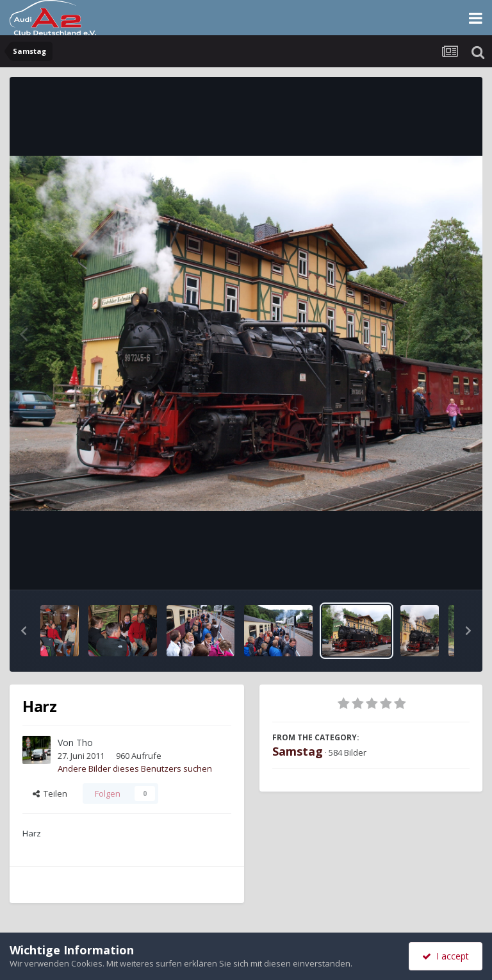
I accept (446, 956)
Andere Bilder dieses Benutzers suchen (135, 768)
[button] (24, 631)
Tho (85, 743)
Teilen (50, 793)
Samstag (298, 751)
